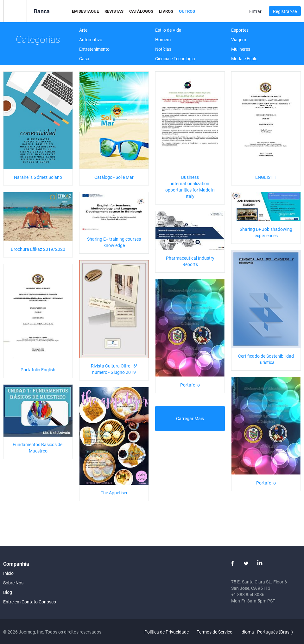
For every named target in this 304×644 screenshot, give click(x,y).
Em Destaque (85, 11)
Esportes (240, 30)
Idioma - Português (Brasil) (270, 632)
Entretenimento (94, 49)
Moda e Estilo (244, 59)
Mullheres (241, 49)
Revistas (114, 11)
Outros (187, 11)
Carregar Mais (190, 418)
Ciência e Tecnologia (175, 59)
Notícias (163, 49)
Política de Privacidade (167, 632)
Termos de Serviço (215, 632)
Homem (163, 39)
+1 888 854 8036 (248, 594)
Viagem (239, 39)
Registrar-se (285, 11)
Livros (166, 11)
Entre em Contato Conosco (30, 602)
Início (8, 573)
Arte (83, 30)
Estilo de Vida (168, 30)
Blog (8, 592)
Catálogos (141, 11)
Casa (84, 59)
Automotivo (91, 39)
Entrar (255, 11)
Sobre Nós (13, 583)
